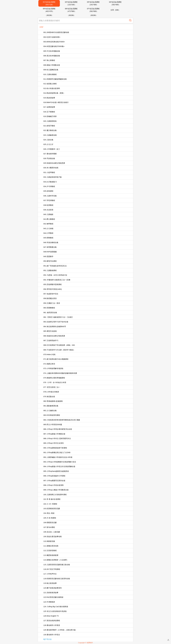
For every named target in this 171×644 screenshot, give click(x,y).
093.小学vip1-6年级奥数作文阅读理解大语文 (60, 462)
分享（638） (115, 10)
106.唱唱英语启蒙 (50, 523)
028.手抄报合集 (49, 158)
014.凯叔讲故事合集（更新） (54, 93)
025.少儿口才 (48, 144)
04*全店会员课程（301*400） (115, 3)
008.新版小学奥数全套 (52, 65)
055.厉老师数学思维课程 (52, 284)
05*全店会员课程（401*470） (49, 10)
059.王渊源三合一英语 (52, 303)
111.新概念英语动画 (51, 546)
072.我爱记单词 (49, 364)
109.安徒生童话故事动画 (52, 537)
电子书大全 (47, 639)
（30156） (49, 15)
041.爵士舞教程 (49, 219)
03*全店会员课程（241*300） (93, 3)
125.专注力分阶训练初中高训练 (55, 611)
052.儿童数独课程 (50, 270)
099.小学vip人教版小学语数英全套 (56, 490)
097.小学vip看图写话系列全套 (54, 481)
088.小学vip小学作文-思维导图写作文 (57, 438)
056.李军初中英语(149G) (53, 289)
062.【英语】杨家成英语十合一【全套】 (58, 317)
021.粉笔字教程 (49, 126)
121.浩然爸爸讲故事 (51, 593)
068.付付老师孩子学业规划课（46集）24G (59, 345)
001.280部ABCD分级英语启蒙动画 (56, 32)
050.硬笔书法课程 (50, 261)
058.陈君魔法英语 (50, 298)
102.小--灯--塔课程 (50, 504)
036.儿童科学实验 (50, 196)
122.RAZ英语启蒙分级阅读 (53, 597)
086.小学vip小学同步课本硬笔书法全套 (58, 429)
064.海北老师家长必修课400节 (55, 327)
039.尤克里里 (48, 210)
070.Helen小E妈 (49, 354)
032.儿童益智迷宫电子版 (52, 177)
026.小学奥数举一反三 (52, 149)
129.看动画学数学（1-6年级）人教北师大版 (59, 630)
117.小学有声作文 (50, 574)
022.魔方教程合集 (50, 130)
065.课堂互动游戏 (50, 331)
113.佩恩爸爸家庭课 (51, 555)
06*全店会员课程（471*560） (71, 10)
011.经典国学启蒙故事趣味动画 (55, 79)
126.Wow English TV (51, 616)
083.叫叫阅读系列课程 (52, 415)
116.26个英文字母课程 (52, 569)
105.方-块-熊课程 (50, 518)
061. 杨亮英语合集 (50, 313)
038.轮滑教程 (48, 205)
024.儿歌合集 (48, 140)
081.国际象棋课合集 (51, 406)
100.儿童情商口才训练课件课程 (55, 495)
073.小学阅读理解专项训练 (53, 368)
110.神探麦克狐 (49, 541)
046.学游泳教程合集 (51, 242)
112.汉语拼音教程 (50, 550)
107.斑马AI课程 (49, 527)
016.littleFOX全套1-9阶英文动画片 (56, 102)
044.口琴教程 (48, 233)
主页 (41, 27)
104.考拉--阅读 (49, 513)
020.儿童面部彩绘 (50, 121)
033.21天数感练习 (50, 182)
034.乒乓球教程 (49, 186)
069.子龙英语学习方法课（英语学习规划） (59, 350)
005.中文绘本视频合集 (52, 51)
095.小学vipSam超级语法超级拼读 (56, 471)
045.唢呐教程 (48, 238)
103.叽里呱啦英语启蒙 (52, 509)
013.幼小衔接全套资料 (52, 88)
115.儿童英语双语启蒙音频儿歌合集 (57, 565)
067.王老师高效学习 (51, 340)
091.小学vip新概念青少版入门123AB (57, 452)
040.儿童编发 (48, 214)
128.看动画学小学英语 (52, 625)
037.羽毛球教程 (49, 200)
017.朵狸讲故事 (49, 107)
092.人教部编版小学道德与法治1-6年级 (58, 457)
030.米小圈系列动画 (51, 168)
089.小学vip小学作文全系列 (53, 443)
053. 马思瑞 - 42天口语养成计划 (55, 275)
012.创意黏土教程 (50, 84)
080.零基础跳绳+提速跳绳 (53, 401)
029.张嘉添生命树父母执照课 (54, 163)
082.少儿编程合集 (50, 411)
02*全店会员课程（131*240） (71, 3)
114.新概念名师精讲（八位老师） (56, 560)
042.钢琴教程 (48, 224)
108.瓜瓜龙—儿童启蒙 (52, 532)
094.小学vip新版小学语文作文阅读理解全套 (59, 466)
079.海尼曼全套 (49, 397)
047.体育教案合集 (50, 247)
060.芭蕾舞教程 (49, 308)
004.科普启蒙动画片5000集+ (54, 46)
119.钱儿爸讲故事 (50, 583)
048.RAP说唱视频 (50, 252)
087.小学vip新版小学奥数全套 (54, 434)
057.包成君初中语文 (51, 294)
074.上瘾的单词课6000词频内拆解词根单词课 (60, 373)
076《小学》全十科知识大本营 (55, 382)
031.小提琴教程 (49, 172)
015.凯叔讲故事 (49, 98)
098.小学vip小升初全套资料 (53, 485)
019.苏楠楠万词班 (50, 116)
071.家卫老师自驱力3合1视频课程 (56, 359)
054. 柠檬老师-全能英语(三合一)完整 (57, 280)
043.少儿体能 (48, 228)
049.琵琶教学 (48, 256)
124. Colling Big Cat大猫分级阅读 (56, 607)
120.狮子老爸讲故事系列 (52, 588)
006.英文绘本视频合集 (52, 56)
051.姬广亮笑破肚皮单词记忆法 (55, 266)
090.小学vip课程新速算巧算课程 (55, 448)
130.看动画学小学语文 (52, 635)
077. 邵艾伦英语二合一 (52, 387)
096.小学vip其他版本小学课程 (54, 476)
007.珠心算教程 (49, 60)
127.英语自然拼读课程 (52, 621)
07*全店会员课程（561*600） (93, 10)
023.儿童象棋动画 (50, 135)
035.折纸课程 (48, 191)
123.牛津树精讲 (49, 602)
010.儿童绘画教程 (50, 74)
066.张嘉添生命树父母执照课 (54, 336)
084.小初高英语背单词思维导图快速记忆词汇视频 (62, 420)
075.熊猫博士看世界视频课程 (54, 378)
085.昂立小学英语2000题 (53, 425)
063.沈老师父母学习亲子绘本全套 (56, 322)
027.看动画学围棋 (50, 154)
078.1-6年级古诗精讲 (51, 392)
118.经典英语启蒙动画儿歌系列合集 (57, 579)
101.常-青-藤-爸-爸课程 (52, 499)
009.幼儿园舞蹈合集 (51, 70)
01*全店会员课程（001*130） (49, 3)
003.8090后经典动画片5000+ (54, 42)
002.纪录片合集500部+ (52, 37)
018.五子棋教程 (49, 112)
